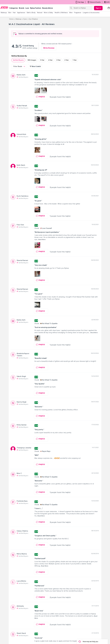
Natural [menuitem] (40, 13)
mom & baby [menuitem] (48, 13)
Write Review (49, 48)
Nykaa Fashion (36, 8)
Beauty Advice (48, 8)
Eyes (25, 19)
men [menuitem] (71, 13)
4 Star (50, 60)
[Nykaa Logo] (4, 7)
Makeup (19, 19)
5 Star (42, 60)
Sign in (98, 8)
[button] (35, 66)
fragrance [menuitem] (78, 13)
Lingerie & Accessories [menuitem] (91, 13)
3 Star (58, 60)
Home (11, 19)
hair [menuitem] (14, 13)
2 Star (67, 60)
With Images (32, 60)
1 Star (75, 60)
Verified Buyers (18, 60)
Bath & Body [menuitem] (31, 13)
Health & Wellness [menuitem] (61, 13)
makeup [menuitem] (4, 13)
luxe (27, 8)
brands (22, 8)
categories (14, 8)
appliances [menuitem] (21, 13)
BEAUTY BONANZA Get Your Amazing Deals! (18, 2)
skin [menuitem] (10, 13)
